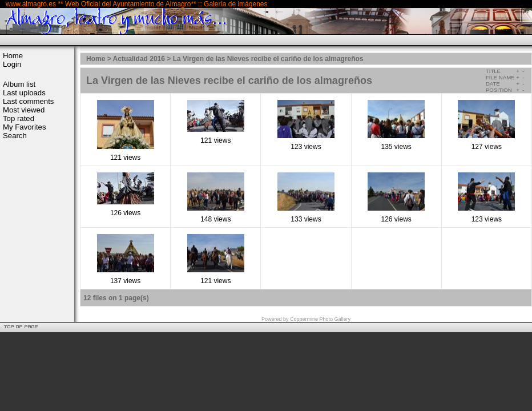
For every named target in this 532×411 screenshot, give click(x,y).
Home (13, 56)
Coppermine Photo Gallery (320, 319)
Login (12, 64)
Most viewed (24, 110)
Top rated (19, 118)
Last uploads (24, 93)
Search (15, 136)
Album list (19, 84)
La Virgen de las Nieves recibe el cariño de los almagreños (268, 59)
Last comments (28, 101)
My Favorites (24, 127)
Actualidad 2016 (139, 59)
